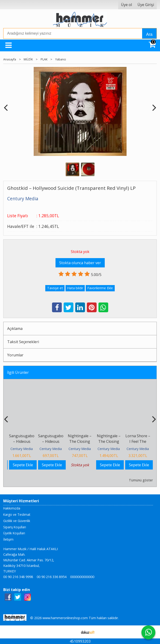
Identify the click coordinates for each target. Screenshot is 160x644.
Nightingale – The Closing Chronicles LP (109, 441)
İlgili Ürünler (18, 372)
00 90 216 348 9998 (18, 577)
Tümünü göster (141, 480)
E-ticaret (73, 632)
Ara (149, 34)
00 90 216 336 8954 (52, 577)
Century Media (22, 449)
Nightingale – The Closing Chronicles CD (80, 441)
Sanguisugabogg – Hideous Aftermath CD (53, 441)
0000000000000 (82, 577)
